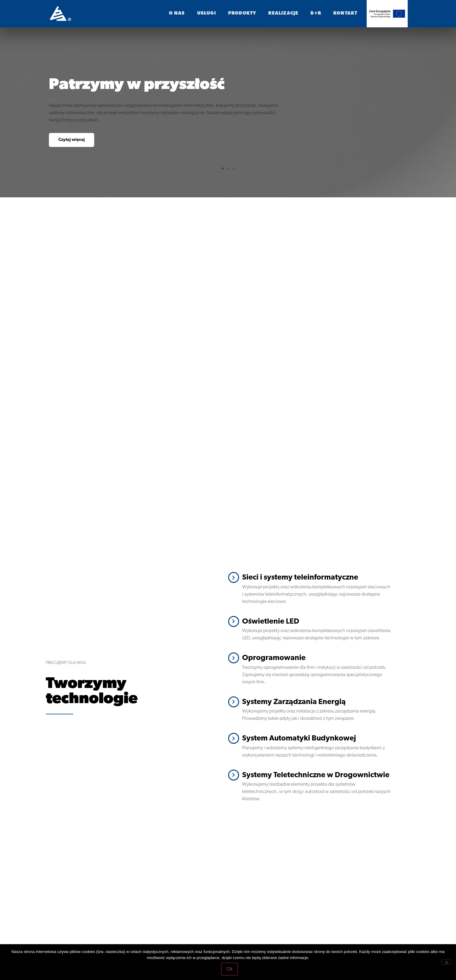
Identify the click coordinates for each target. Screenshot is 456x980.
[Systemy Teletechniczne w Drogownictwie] (234, 775)
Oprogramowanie (274, 658)
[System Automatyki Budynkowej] (234, 738)
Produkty (242, 14)
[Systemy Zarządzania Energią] (234, 702)
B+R (316, 14)
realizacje (283, 14)
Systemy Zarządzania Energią (294, 702)
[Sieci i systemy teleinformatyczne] (234, 577)
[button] (223, 168)
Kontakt (345, 14)
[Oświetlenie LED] (234, 621)
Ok (229, 969)
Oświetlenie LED (271, 622)
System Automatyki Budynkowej (299, 738)
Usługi (207, 14)
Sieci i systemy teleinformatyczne (300, 578)
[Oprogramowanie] (234, 658)
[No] (446, 962)
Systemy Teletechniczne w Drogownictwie (316, 775)
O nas (177, 14)
